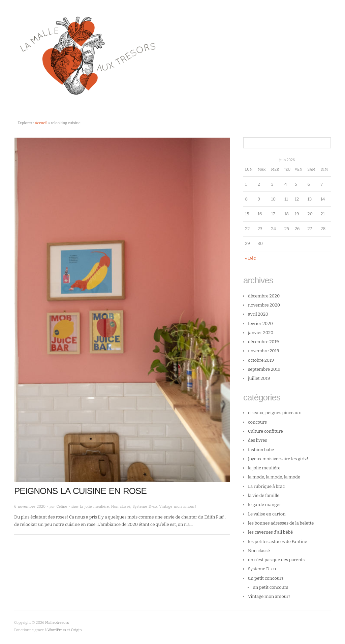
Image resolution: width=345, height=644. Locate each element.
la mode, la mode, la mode (274, 477)
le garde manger (264, 505)
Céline (62, 507)
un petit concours (266, 578)
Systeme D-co (145, 507)
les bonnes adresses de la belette (281, 523)
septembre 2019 (264, 369)
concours (257, 422)
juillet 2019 (259, 378)
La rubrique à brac (266, 486)
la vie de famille (264, 495)
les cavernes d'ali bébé (270, 532)
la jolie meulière (94, 507)
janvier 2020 (261, 333)
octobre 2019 (261, 360)
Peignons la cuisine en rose (80, 491)
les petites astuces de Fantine (278, 542)
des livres (258, 440)
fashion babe (261, 450)
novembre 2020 (264, 305)
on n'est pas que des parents (276, 560)
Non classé (121, 507)
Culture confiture (265, 431)
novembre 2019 (264, 351)
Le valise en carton (267, 514)
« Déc (250, 258)
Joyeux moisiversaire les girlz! (278, 459)
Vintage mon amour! (178, 507)
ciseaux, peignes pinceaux (274, 413)
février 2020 (260, 324)
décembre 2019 (263, 342)
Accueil (41, 123)
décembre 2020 (264, 296)
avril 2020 (258, 314)
